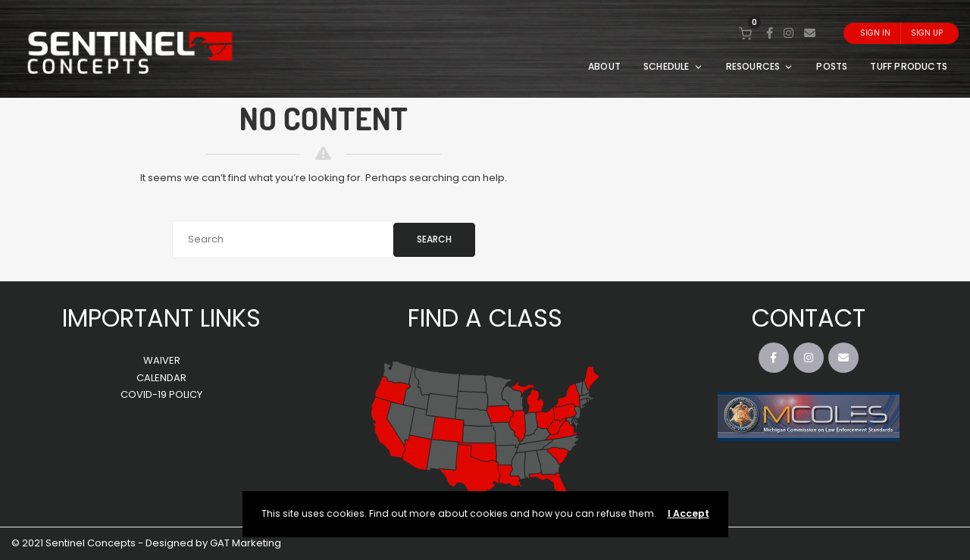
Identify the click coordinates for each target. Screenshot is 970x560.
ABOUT (604, 66)
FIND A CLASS (485, 318)
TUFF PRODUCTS (909, 66)
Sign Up (927, 33)
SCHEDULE (673, 66)
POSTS (832, 66)
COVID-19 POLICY (161, 394)
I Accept (688, 513)
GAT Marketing (246, 543)
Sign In (875, 33)
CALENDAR (161, 378)
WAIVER (162, 360)
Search (434, 239)
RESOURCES (760, 66)
